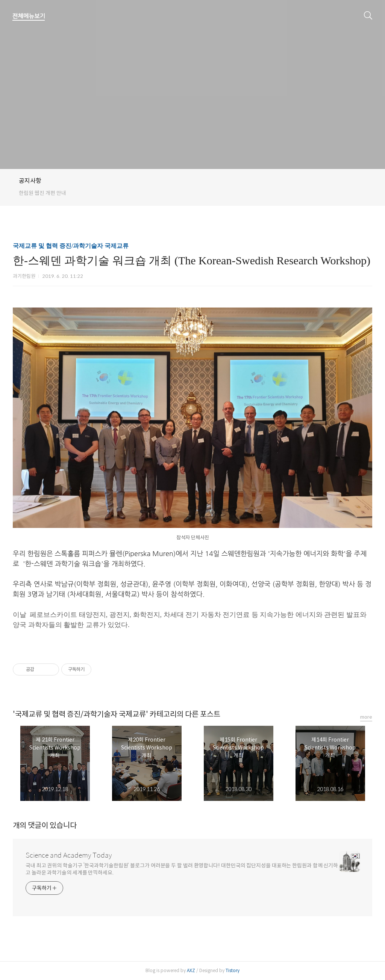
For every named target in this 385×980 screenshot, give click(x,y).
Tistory (233, 970)
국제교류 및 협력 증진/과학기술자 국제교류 (71, 246)
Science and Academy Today (69, 855)
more (366, 717)
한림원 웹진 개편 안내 (42, 193)
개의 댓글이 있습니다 (45, 825)
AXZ (191, 970)
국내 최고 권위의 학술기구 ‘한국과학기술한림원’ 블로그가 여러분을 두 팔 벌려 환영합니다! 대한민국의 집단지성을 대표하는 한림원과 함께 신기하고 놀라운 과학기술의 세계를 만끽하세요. (182, 869)
